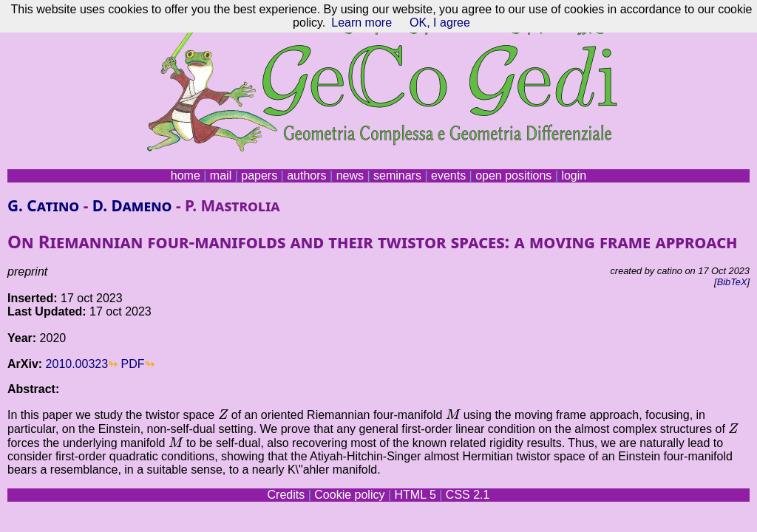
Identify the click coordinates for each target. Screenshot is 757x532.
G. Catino (43, 205)
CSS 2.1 (468, 495)
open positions (513, 175)
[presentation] (223, 414)
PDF (133, 364)
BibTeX (732, 282)
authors (306, 175)
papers (259, 175)
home (186, 175)
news (350, 175)
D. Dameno (132, 205)
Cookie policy (349, 495)
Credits (286, 495)
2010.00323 (77, 364)
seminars (397, 175)
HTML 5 (415, 495)
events (448, 175)
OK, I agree (440, 23)
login (574, 175)
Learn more (361, 23)
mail (221, 175)
